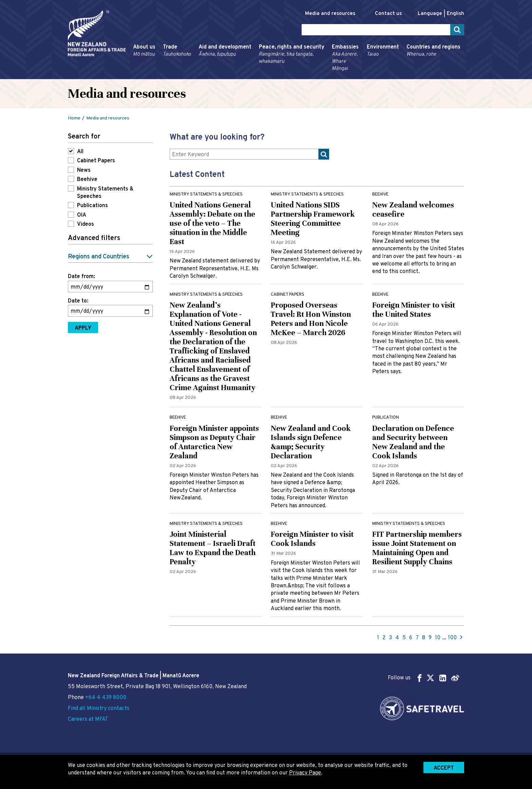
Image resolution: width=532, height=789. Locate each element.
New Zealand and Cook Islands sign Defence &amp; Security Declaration (311, 442)
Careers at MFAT (88, 719)
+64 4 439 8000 (106, 698)
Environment (383, 51)
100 (452, 638)
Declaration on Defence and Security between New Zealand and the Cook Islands (413, 442)
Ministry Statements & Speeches (105, 193)
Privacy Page (305, 773)
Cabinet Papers (96, 161)
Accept (444, 768)
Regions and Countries (99, 257)
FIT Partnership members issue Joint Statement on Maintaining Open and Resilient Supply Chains (417, 548)
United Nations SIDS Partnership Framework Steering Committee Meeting (313, 219)
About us (144, 51)
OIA (82, 215)
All (80, 152)
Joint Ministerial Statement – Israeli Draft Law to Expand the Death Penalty (213, 548)
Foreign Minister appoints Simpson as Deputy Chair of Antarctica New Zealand (214, 442)
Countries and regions (433, 51)
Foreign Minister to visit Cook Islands (312, 539)
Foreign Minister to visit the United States (414, 310)
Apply (83, 328)
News (84, 170)
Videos (85, 224)
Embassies (346, 58)
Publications (92, 206)
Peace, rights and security (292, 54)
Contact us (388, 14)
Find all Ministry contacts (99, 709)
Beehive (87, 180)
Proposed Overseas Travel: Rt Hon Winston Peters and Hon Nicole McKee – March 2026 (311, 319)
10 (438, 638)
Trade (177, 51)
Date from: (81, 277)
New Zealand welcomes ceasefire (413, 209)
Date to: (78, 301)
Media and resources (330, 14)
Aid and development (225, 51)
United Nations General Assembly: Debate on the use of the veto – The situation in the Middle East (212, 223)
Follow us (423, 678)
